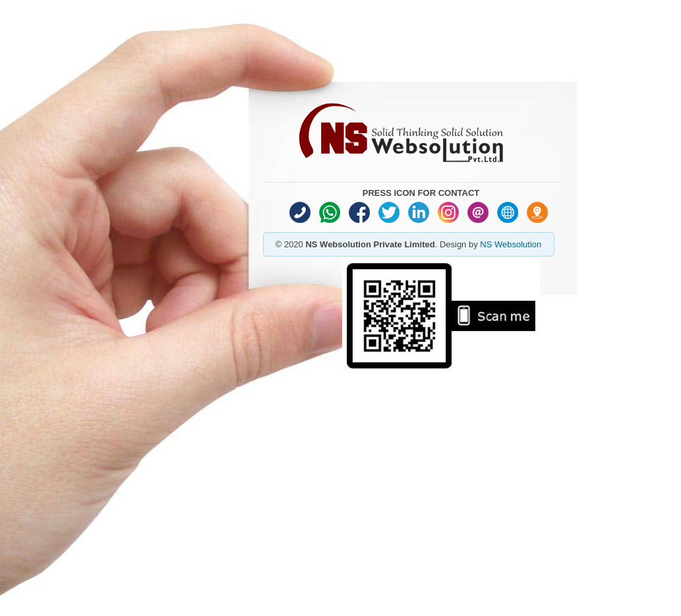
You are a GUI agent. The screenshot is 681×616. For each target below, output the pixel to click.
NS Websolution (511, 244)
